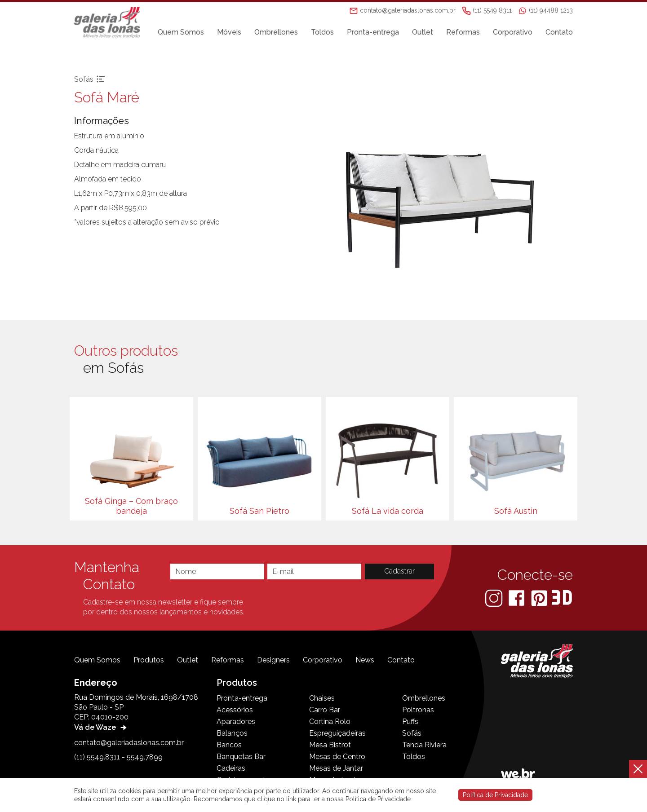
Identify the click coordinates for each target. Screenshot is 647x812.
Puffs (410, 722)
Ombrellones (276, 32)
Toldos (322, 32)
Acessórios (235, 710)
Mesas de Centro (337, 757)
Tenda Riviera (424, 745)
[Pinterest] (540, 598)
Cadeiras (231, 768)
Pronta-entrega (373, 32)
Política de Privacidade (495, 795)
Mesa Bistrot (330, 745)
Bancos (229, 745)
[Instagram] (495, 598)
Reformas (463, 32)
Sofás (412, 733)
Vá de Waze (102, 727)
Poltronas (418, 710)
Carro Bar (325, 710)
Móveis (229, 32)
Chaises (322, 698)
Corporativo (513, 32)
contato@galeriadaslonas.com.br (129, 743)
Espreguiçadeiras (337, 733)
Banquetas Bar (241, 757)
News (365, 660)
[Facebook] (517, 598)
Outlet (423, 32)
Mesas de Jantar (336, 768)
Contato (559, 32)
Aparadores (236, 722)
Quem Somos (181, 32)
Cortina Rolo (330, 722)
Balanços (232, 733)
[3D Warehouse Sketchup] (562, 598)
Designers (273, 660)
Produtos (149, 660)
